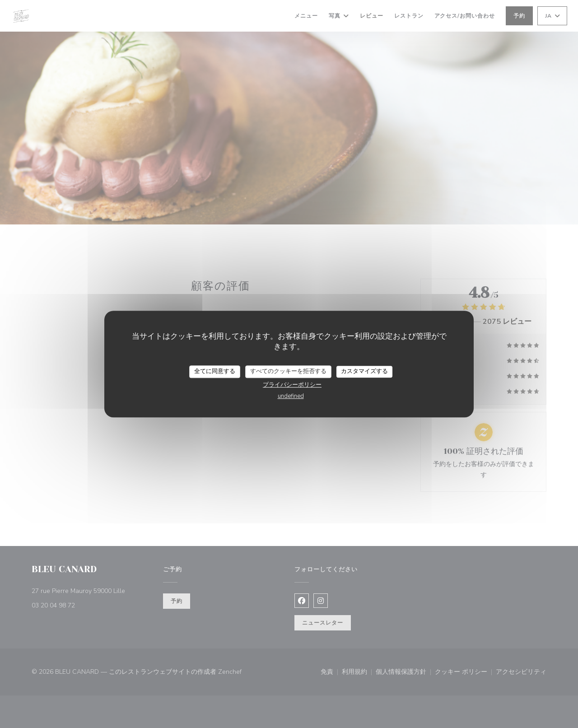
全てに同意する (215, 371)
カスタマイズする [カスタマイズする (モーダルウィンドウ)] (364, 371)
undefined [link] (291, 396)
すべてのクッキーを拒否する (288, 371)
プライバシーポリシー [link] (292, 385)
